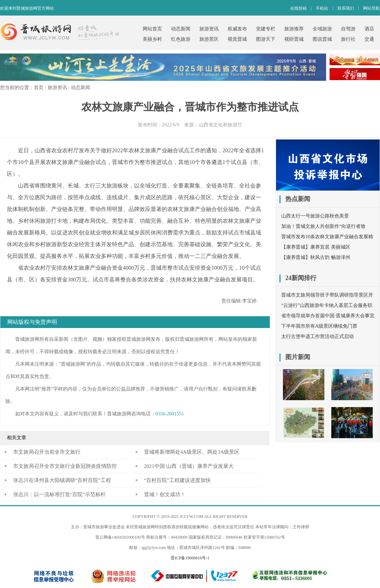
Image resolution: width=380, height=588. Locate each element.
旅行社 (348, 39)
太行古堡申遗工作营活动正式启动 (317, 336)
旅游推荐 (294, 29)
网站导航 (371, 8)
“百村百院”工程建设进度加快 (177, 480)
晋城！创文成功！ (165, 494)
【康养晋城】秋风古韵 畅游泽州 (316, 257)
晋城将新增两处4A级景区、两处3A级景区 (192, 452)
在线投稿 (298, 8)
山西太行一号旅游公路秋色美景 (315, 216)
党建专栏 (266, 29)
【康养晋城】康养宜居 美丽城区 (316, 247)
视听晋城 (294, 39)
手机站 (322, 8)
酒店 (369, 29)
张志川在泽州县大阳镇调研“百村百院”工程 (62, 480)
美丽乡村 (152, 39)
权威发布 (237, 29)
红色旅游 (181, 39)
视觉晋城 (237, 39)
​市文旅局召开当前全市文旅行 (47, 452)
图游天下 (266, 39)
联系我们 (346, 8)
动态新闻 (181, 29)
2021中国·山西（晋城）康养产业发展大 (189, 466)
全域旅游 (322, 29)
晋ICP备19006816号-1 (190, 558)
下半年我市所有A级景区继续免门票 (319, 326)
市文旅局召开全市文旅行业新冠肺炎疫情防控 (65, 466)
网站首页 (152, 29)
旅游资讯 (209, 29)
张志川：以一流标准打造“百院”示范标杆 (59, 494)
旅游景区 (209, 39)
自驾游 (348, 29)
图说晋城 (322, 39)
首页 (39, 88)
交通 (369, 39)
